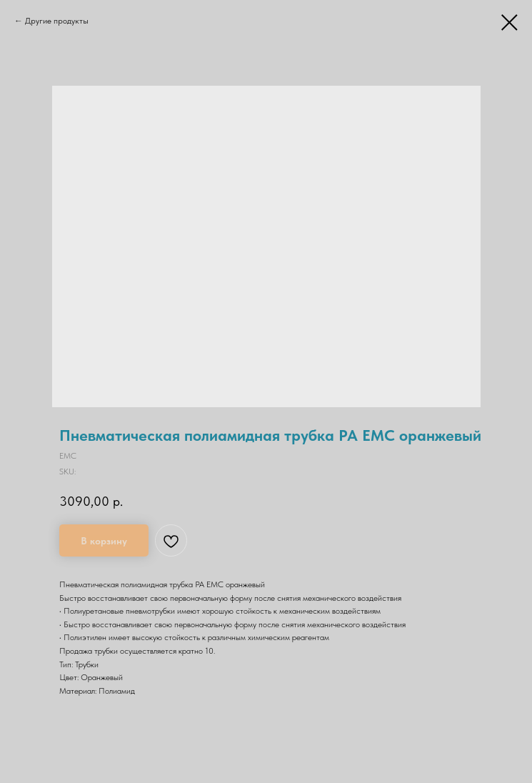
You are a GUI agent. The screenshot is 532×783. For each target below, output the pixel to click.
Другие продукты (57, 21)
